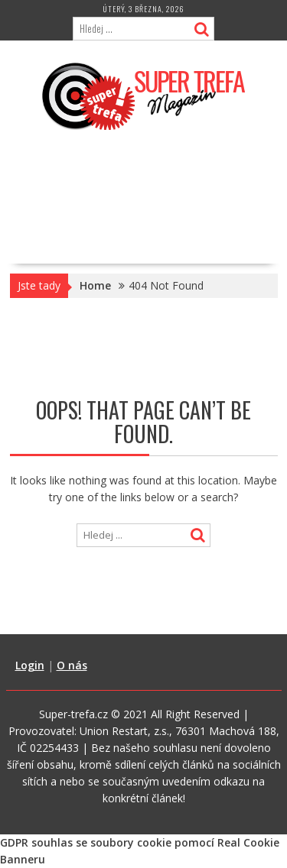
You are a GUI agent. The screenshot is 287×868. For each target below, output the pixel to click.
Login (30, 665)
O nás (72, 665)
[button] (144, 96)
